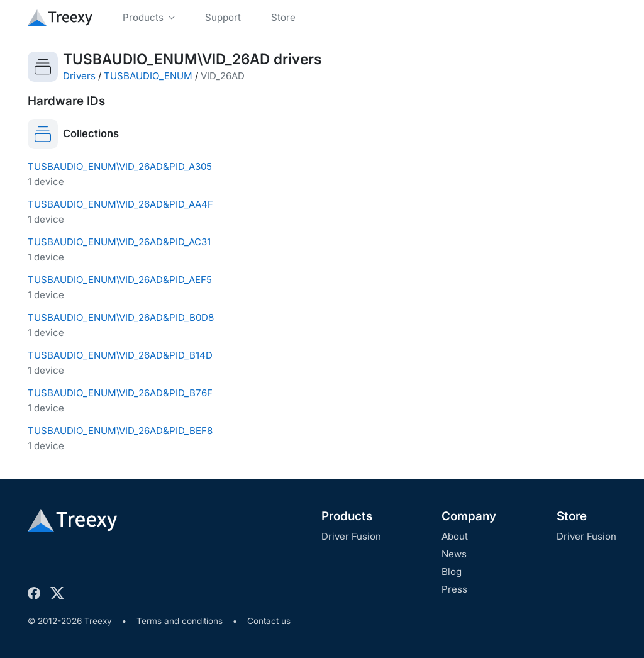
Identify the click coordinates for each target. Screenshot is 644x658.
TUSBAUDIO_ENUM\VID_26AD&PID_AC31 (119, 242)
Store (572, 516)
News (454, 554)
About (455, 536)
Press (454, 589)
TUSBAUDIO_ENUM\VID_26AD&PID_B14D (120, 355)
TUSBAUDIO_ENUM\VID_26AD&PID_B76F (120, 393)
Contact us (269, 621)
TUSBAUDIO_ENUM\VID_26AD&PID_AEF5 (120, 280)
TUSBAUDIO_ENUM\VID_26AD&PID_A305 (120, 166)
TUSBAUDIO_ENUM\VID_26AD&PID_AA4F (120, 204)
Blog (452, 572)
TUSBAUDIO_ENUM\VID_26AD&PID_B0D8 (121, 317)
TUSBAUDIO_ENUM (148, 76)
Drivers (79, 76)
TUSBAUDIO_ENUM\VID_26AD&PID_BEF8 (120, 431)
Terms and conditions (180, 621)
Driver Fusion (351, 536)
